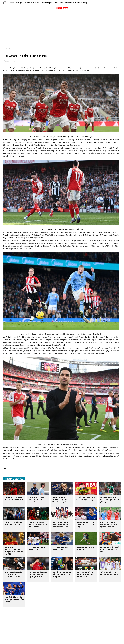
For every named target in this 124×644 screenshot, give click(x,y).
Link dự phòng (82, 3)
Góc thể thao (58, 3)
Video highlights (46, 3)
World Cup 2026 (70, 3)
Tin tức (11, 3)
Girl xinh (27, 3)
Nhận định (19, 3)
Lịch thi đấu (35, 3)
